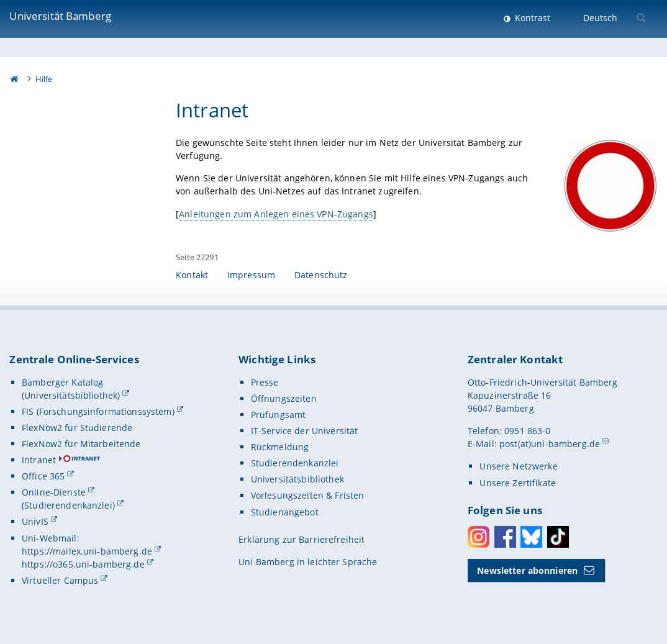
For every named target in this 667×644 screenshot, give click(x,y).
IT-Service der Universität (305, 431)
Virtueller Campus (60, 580)
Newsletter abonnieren (527, 570)
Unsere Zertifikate (518, 483)
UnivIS (35, 521)
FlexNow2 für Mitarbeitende (81, 444)
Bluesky (531, 537)
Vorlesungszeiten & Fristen (308, 495)
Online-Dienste (54, 492)
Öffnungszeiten (284, 398)
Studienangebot (285, 512)
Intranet (39, 460)
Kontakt (192, 275)
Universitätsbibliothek (297, 479)
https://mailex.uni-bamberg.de (87, 551)
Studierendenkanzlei (295, 463)
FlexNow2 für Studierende (77, 428)
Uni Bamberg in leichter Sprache (308, 562)
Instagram (479, 537)
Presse (265, 382)
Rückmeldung (280, 447)
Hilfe (44, 79)
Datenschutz (321, 275)
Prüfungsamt (279, 415)
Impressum (251, 275)
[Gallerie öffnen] (611, 186)
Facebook (505, 537)
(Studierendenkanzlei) (68, 505)
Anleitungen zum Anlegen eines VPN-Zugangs (276, 214)
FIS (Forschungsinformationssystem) (98, 411)
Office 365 (43, 476)
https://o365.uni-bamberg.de (83, 564)
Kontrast (531, 18)
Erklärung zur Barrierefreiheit (302, 539)
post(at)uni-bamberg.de (550, 444)
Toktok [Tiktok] (558, 537)
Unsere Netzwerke (518, 466)
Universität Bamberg (60, 16)
